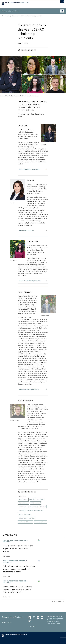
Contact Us (32, 627)
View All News (58, 601)
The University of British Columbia (28, 4)
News (8, 16)
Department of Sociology (10, 11)
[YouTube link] (43, 618)
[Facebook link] (30, 618)
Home (3, 16)
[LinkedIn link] (39, 618)
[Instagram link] (30, 622)
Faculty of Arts (6, 622)
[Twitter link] (35, 618)
